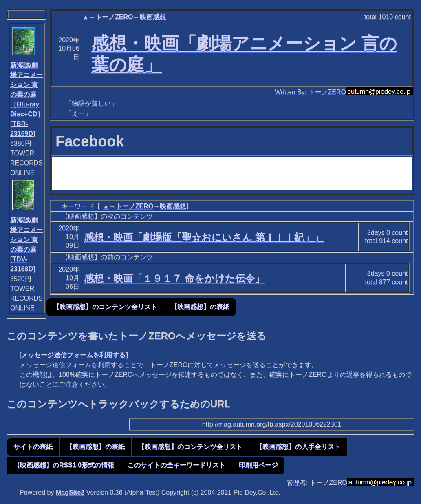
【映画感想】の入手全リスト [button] (298, 447)
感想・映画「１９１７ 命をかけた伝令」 (174, 278)
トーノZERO (114, 17)
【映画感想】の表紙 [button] (200, 307)
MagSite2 (70, 492)
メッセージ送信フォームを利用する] (74, 355)
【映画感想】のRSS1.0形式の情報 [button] (64, 465)
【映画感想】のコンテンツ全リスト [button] (105, 307)
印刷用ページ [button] (258, 465)
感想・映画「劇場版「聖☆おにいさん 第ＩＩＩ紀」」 (204, 237)
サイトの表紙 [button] (33, 447)
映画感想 (153, 17)
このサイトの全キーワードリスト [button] (176, 465)
